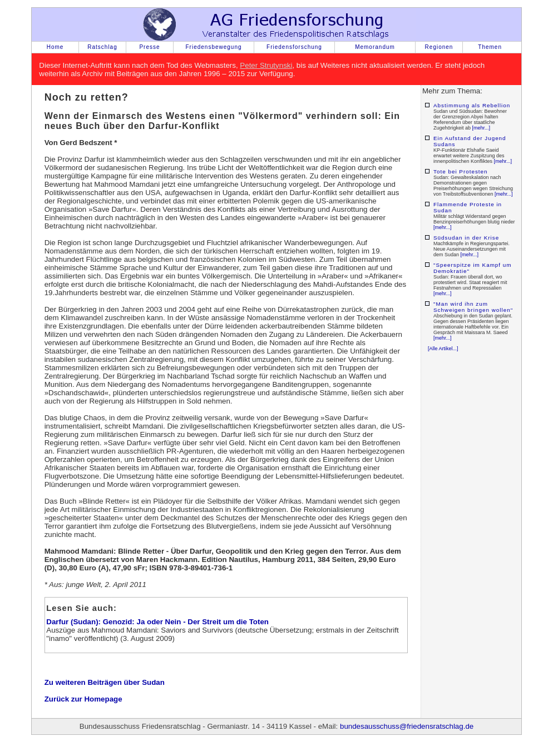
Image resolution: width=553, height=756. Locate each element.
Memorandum (375, 47)
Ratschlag (102, 47)
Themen (490, 47)
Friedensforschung (294, 47)
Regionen (439, 47)
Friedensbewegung (213, 47)
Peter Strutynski (266, 65)
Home (55, 47)
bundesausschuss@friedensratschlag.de (407, 726)
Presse (149, 47)
